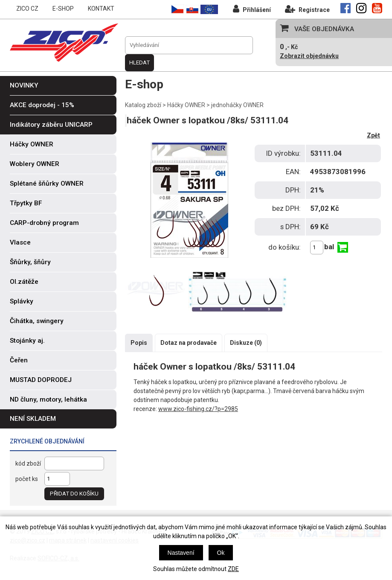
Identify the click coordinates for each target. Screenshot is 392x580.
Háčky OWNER (186, 105)
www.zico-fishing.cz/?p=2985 (198, 409)
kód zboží (28, 463)
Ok (221, 553)
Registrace (307, 9)
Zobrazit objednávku (309, 56)
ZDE (233, 569)
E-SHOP (63, 9)
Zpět (373, 135)
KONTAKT (101, 9)
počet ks (27, 479)
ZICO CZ (27, 9)
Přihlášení (252, 9)
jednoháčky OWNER (237, 105)
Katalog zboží (143, 105)
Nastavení (181, 553)
